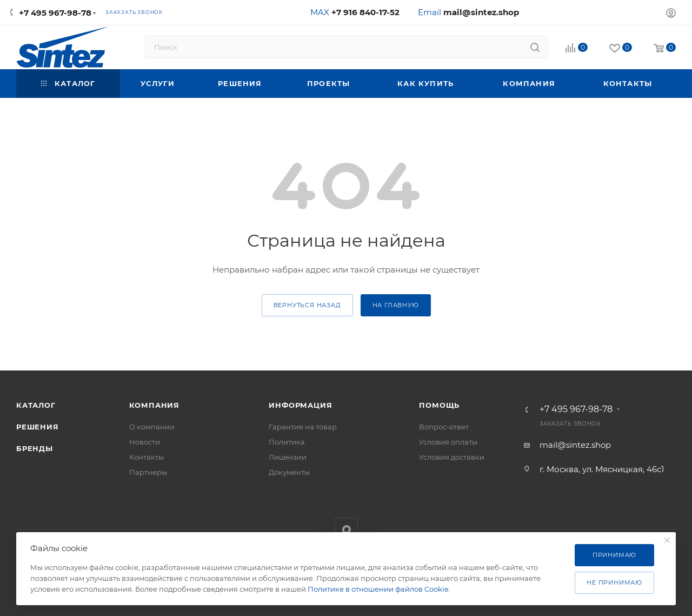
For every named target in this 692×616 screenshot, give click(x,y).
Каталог (36, 405)
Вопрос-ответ (444, 427)
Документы (289, 472)
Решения (38, 427)
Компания (154, 405)
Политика (287, 442)
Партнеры (148, 472)
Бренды (35, 448)
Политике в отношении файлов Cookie (378, 589)
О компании (152, 427)
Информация (300, 405)
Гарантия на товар (303, 427)
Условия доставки (452, 457)
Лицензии (288, 457)
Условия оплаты (448, 442)
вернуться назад (307, 305)
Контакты (147, 457)
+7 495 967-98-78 (55, 13)
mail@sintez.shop (575, 445)
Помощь (439, 405)
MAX (355, 12)
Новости (145, 442)
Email (468, 12)
